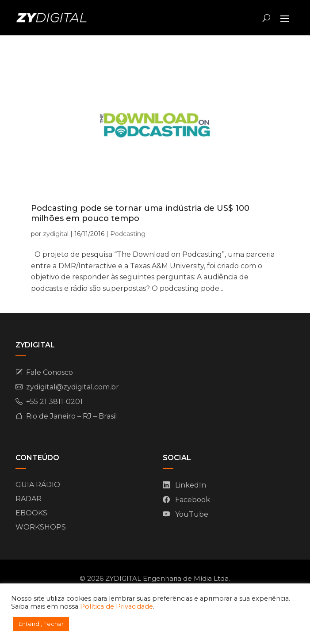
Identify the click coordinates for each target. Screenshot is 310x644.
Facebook (193, 500)
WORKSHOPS (41, 527)
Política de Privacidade (117, 606)
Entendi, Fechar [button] (41, 624)
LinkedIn (191, 485)
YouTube (192, 514)
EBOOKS (31, 513)
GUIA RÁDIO (38, 485)
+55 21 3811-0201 (54, 402)
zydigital (56, 234)
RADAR (29, 499)
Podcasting (128, 234)
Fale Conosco (50, 372)
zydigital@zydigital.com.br (73, 387)
